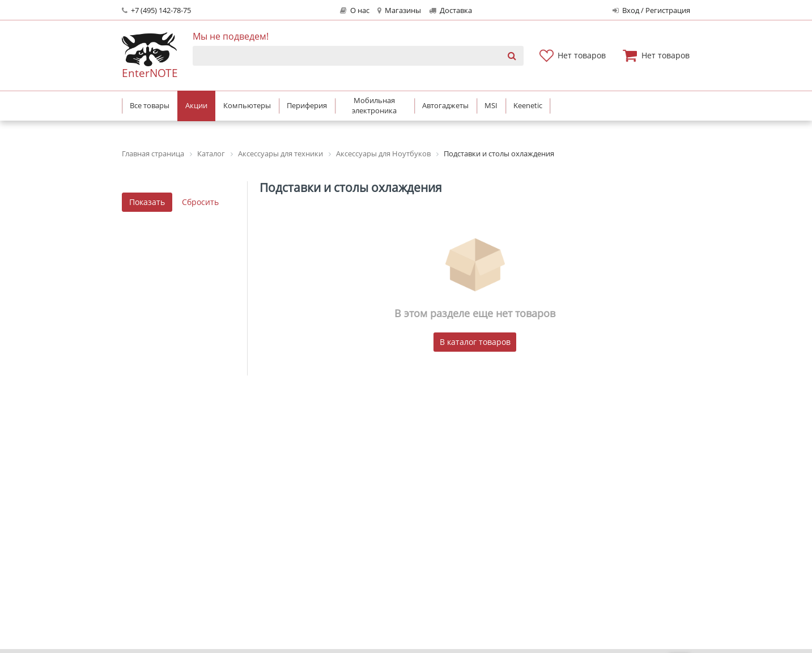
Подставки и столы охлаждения (351, 187)
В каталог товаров (475, 342)
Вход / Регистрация (651, 10)
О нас (355, 10)
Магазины (399, 10)
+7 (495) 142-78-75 (156, 10)
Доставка (450, 10)
